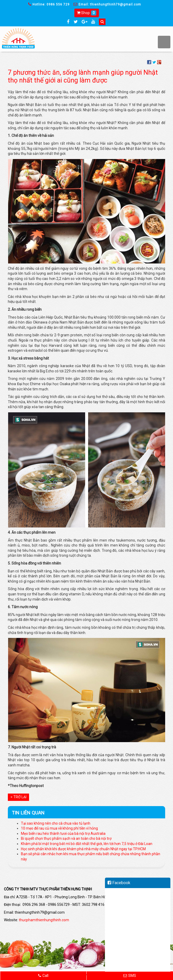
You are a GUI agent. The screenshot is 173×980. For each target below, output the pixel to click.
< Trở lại (18, 797)
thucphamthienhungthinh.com (44, 920)
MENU (164, 42)
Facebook (119, 883)
